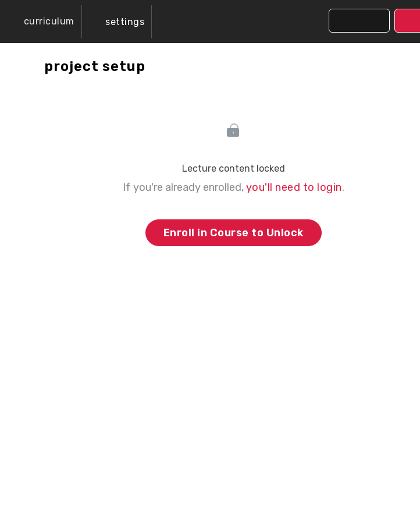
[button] (41, 22)
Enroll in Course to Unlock (234, 233)
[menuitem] (117, 22)
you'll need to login (294, 187)
